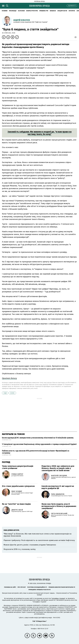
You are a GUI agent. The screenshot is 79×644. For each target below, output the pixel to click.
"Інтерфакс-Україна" (58, 598)
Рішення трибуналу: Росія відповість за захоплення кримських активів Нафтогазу (39, 540)
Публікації (13, 11)
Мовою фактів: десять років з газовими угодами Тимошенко (30, 545)
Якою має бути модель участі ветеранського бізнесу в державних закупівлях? (59, 506)
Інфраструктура (32, 11)
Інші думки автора (11, 530)
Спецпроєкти (62, 11)
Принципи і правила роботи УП (39, 590)
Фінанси (53, 11)
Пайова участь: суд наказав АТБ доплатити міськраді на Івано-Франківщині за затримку (36, 452)
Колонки (21, 11)
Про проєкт (22, 587)
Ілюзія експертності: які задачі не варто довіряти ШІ (58, 487)
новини (5, 11)
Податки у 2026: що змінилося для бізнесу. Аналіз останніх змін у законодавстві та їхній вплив (58, 468)
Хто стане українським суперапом (18, 486)
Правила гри (44, 11)
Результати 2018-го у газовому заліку (20, 549)
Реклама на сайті (10, 587)
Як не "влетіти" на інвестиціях (16, 504)
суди (5, 393)
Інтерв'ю (72, 11)
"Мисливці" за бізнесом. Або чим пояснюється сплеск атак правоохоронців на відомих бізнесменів (38, 535)
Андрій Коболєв (22, 20)
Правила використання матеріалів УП (62, 587)
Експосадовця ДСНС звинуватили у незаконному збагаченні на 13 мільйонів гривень (38, 438)
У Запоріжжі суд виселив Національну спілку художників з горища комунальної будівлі (39, 444)
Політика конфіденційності (37, 587)
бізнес (12, 393)
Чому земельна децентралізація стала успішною (18, 467)
